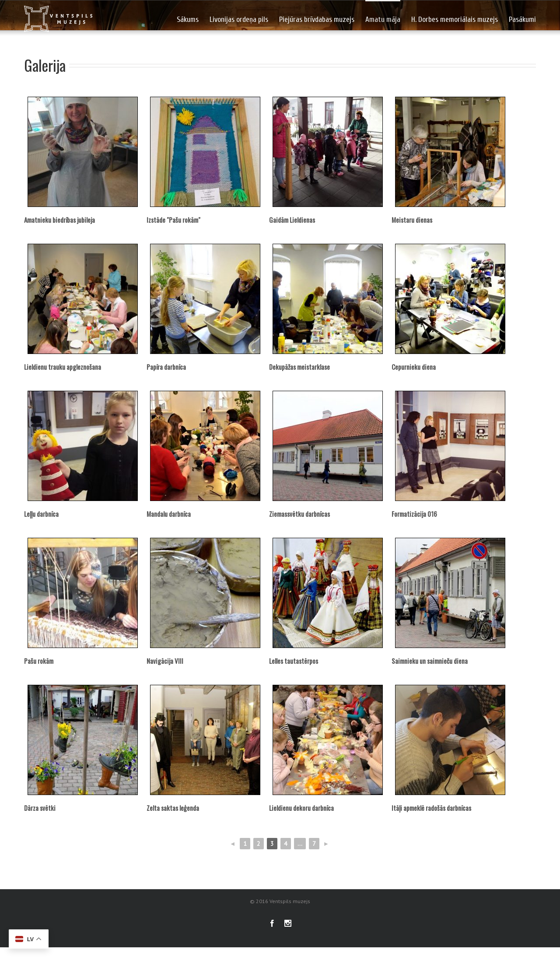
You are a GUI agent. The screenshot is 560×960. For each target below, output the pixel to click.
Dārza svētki (40, 808)
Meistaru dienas (412, 220)
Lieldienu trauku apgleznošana (63, 367)
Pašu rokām (39, 661)
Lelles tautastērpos (294, 661)
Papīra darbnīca (166, 367)
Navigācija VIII (165, 661)
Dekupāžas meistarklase (299, 367)
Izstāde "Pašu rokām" (173, 220)
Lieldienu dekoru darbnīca (301, 808)
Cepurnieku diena (414, 367)
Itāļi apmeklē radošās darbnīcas (431, 808)
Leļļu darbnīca (41, 514)
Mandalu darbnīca (169, 514)
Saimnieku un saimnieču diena (430, 661)
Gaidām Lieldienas (292, 220)
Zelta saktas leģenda (173, 808)
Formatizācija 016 (414, 514)
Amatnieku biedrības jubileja (59, 220)
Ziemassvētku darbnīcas (299, 514)
